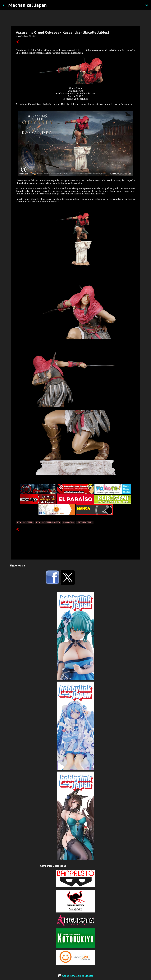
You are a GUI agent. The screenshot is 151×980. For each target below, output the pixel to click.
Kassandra (68, 522)
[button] (18, 42)
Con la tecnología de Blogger (76, 976)
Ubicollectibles (85, 522)
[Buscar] (147, 5)
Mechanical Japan (28, 5)
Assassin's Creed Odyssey (48, 522)
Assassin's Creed (25, 522)
